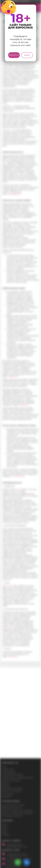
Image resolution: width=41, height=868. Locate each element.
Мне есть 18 (14, 55)
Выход (27, 55)
